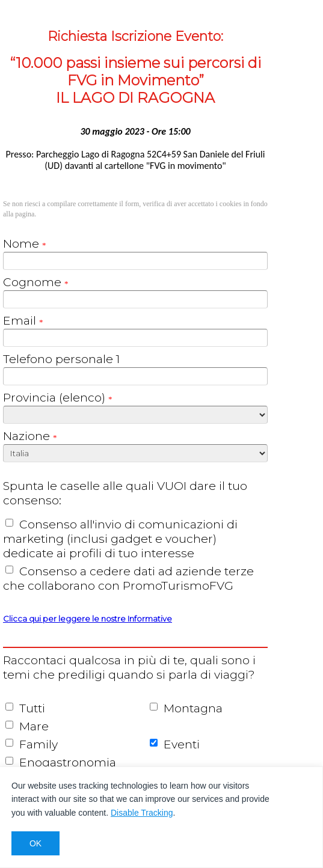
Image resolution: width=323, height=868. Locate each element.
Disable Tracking (142, 813)
